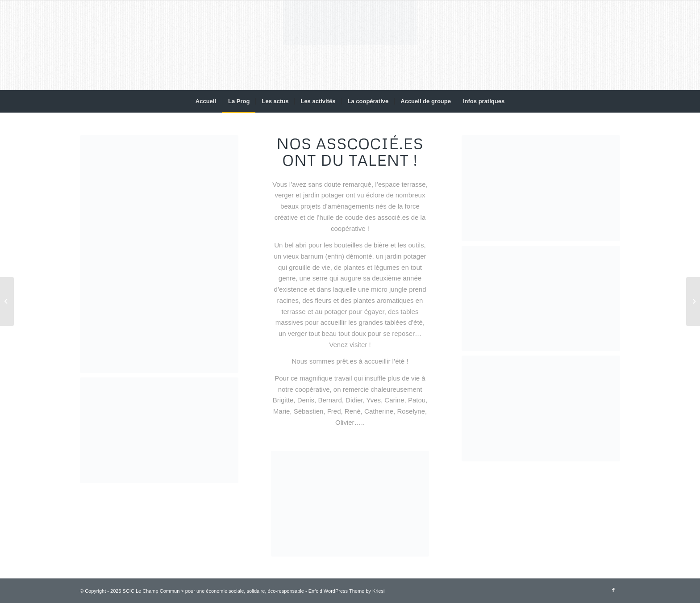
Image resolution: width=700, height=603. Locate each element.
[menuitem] (206, 101)
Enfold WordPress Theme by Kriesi (347, 591)
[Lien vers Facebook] (613, 590)
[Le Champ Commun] (350, 45)
